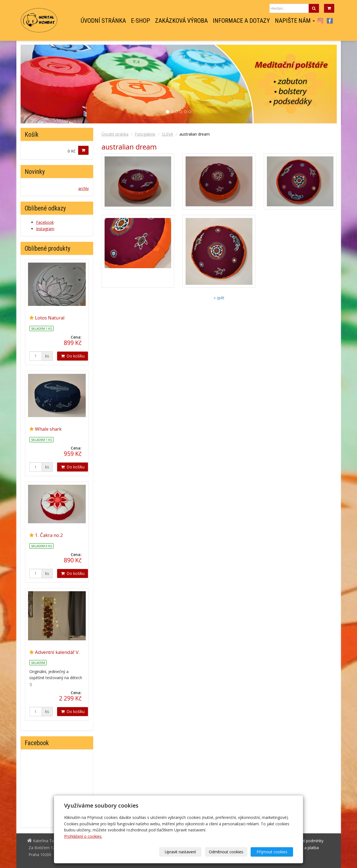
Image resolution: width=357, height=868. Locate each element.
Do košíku (73, 356)
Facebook (330, 21)
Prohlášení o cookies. (83, 836)
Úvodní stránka (103, 21)
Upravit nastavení (180, 852)
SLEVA (167, 134)
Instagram (321, 21)
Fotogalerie (145, 134)
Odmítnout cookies (226, 852)
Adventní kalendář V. (57, 652)
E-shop (140, 21)
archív (83, 188)
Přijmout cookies (272, 852)
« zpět (219, 298)
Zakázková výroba (181, 21)
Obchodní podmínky (306, 841)
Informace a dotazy (241, 21)
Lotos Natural (50, 318)
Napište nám (295, 21)
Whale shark (48, 429)
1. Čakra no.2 (49, 535)
